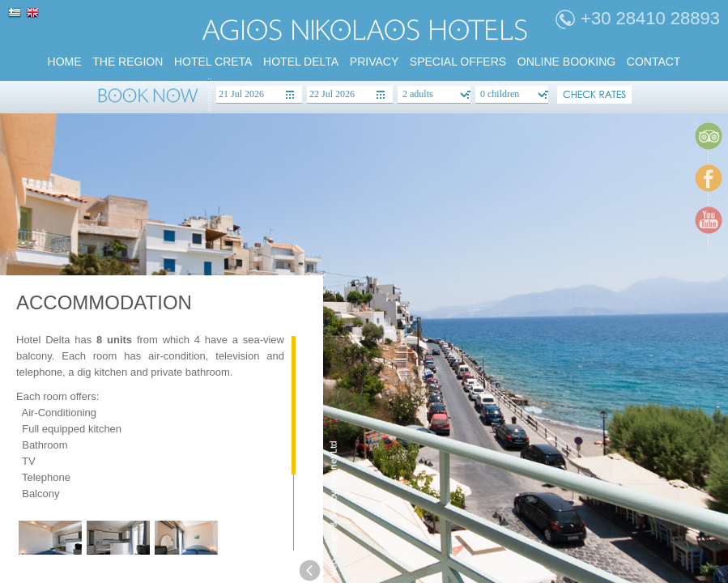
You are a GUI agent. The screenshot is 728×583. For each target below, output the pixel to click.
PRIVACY (374, 62)
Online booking (566, 62)
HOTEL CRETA (213, 62)
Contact (654, 62)
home (65, 62)
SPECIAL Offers (458, 62)
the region (128, 62)
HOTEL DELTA (301, 62)
